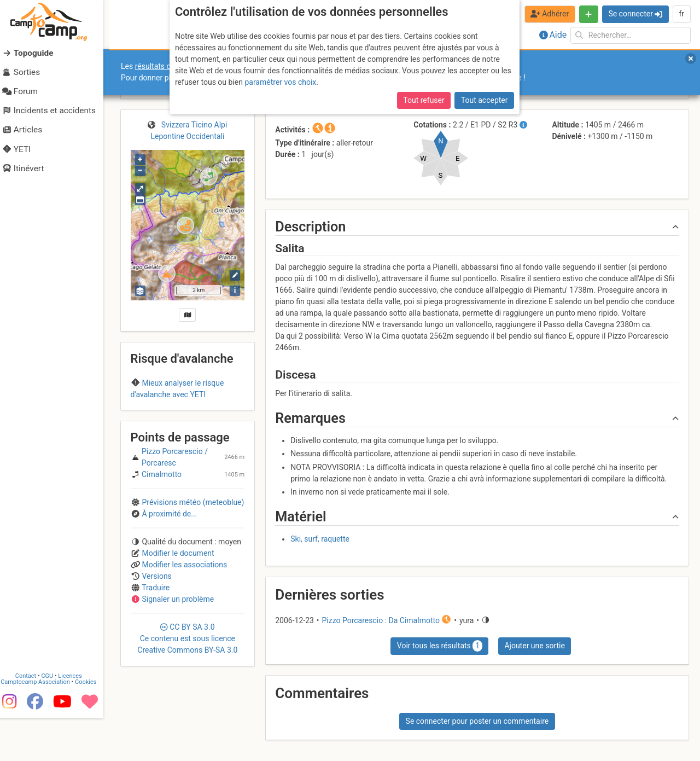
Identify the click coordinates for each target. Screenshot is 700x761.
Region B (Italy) (169, 416)
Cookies (92, 725)
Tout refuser (424, 100)
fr (681, 14)
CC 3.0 (187, 722)
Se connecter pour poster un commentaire (477, 721)
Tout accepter (485, 100)
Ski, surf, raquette (320, 539)
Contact (32, 719)
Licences (76, 719)
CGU (54, 719)
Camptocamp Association (41, 725)
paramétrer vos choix (280, 82)
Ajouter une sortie (534, 646)
